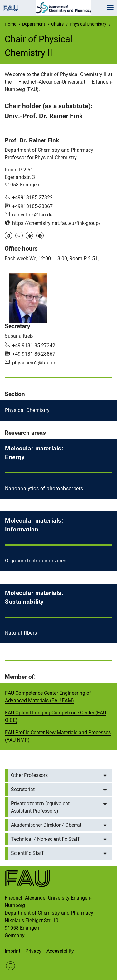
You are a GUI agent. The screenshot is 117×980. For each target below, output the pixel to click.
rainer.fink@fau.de (32, 215)
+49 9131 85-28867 (34, 354)
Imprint (12, 951)
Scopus (19, 236)
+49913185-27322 (32, 198)
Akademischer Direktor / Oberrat (46, 825)
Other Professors (29, 775)
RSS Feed (10, 966)
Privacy (33, 951)
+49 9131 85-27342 (34, 345)
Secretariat (23, 789)
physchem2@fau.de (34, 363)
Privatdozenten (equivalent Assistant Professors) (40, 807)
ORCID (40, 236)
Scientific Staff (27, 853)
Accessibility (60, 951)
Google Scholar (29, 236)
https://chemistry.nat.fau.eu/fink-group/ (56, 223)
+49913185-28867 (32, 206)
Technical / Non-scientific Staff (45, 839)
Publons (8, 236)
